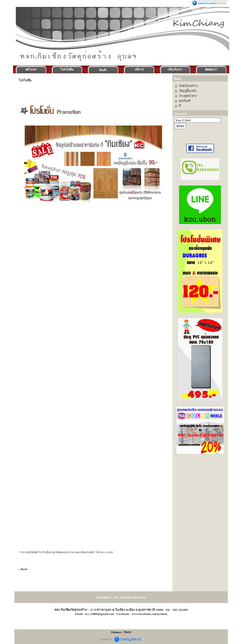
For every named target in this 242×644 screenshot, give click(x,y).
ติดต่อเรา (211, 69)
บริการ (139, 69)
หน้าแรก (31, 69)
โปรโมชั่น (67, 69)
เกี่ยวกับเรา (175, 69)
